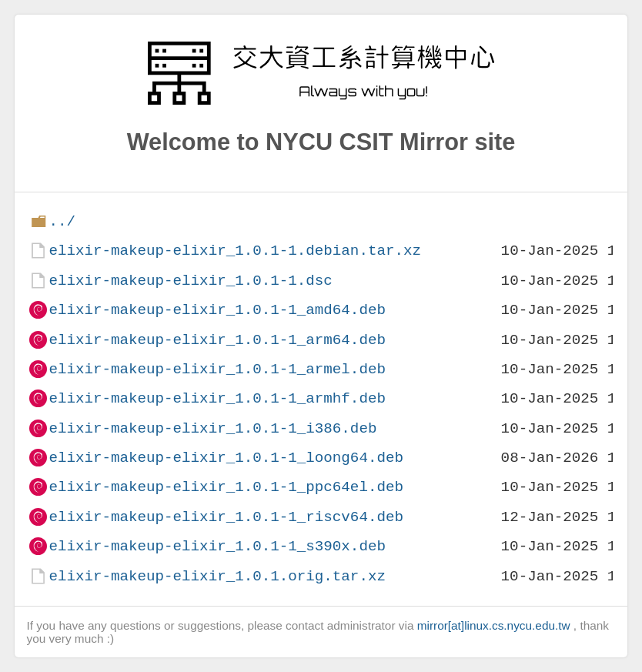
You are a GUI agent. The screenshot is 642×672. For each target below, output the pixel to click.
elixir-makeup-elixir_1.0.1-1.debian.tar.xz (235, 251)
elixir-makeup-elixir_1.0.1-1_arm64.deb (217, 340)
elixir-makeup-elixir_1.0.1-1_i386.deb (212, 428)
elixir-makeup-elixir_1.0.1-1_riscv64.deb (226, 517)
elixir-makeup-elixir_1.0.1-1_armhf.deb (217, 398)
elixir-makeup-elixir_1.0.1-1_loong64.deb (226, 458)
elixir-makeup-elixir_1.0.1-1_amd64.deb (217, 310)
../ (62, 221)
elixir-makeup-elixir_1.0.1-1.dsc (190, 281)
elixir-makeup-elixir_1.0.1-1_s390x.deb (217, 546)
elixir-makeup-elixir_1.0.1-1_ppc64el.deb (226, 487)
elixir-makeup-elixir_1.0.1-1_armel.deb (217, 369)
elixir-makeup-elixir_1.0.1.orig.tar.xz (217, 576)
